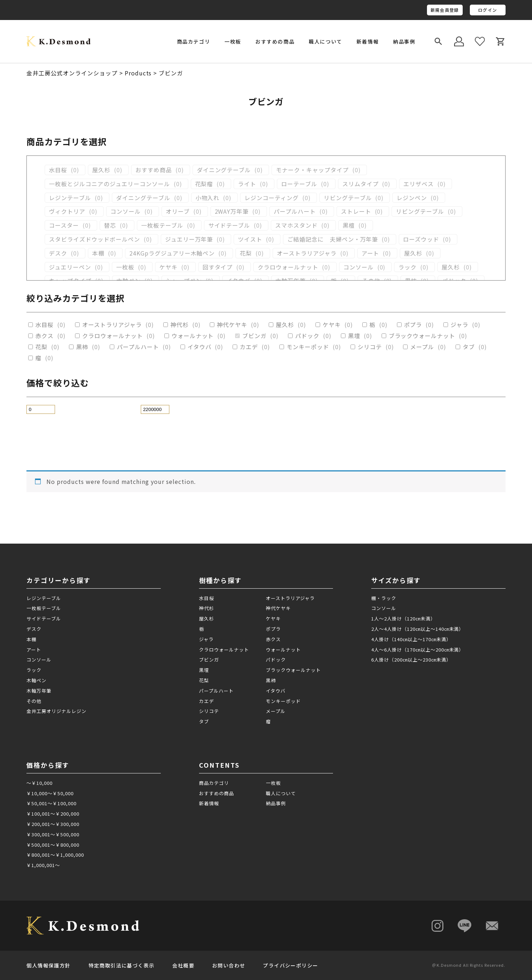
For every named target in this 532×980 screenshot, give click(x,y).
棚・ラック (384, 598)
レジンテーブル (70, 198)
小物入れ (208, 198)
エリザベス (419, 184)
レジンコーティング (272, 198)
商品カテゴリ (214, 783)
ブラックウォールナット (422, 336)
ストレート (356, 211)
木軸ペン (36, 680)
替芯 (110, 225)
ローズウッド (421, 239)
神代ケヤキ (232, 325)
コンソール (126, 211)
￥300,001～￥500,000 (53, 834)
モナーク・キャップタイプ (312, 170)
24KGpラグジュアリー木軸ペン (172, 253)
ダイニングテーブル (224, 170)
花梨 (246, 253)
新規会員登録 (445, 10)
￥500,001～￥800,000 (53, 845)
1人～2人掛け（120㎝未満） (403, 618)
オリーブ (178, 211)
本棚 (98, 253)
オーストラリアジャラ (307, 253)
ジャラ (459, 325)
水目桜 (58, 170)
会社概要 (183, 965)
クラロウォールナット (288, 267)
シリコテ (370, 347)
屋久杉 (101, 170)
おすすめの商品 (275, 41)
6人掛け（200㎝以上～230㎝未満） (411, 660)
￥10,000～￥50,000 (50, 793)
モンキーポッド (308, 347)
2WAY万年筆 (232, 211)
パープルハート (295, 211)
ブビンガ (254, 336)
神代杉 (180, 325)
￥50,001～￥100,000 (51, 803)
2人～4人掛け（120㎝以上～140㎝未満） (417, 629)
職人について (325, 41)
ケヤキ (168, 267)
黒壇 (354, 336)
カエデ (249, 347)
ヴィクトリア (67, 211)
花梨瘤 (204, 184)
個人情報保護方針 (48, 965)
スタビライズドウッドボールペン (94, 239)
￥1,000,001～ (43, 865)
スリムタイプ (361, 184)
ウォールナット (193, 336)
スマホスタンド (296, 225)
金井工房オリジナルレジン (56, 711)
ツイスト (250, 239)
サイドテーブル (229, 225)
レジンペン (412, 198)
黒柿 (82, 347)
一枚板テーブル (162, 225)
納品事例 (404, 41)
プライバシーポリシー (290, 965)
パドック (307, 336)
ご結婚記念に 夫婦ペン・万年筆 (333, 239)
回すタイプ (218, 267)
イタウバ (200, 347)
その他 (34, 701)
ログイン (488, 10)
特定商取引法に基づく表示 (122, 965)
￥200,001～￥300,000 (53, 824)
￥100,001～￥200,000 (53, 814)
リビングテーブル (348, 198)
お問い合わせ (229, 965)
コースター (64, 225)
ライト (247, 184)
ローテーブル (299, 184)
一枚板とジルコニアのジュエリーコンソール (109, 184)
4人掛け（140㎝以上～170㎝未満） (411, 639)
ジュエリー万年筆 (189, 239)
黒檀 (349, 225)
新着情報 (368, 41)
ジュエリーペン (70, 267)
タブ (469, 347)
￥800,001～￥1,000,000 (55, 855)
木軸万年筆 (39, 691)
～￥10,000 (39, 783)
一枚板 (125, 267)
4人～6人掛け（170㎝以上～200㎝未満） (417, 650)
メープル (422, 347)
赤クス (44, 336)
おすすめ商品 (154, 170)
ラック (407, 267)
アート (371, 253)
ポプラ (413, 325)
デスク (58, 253)
